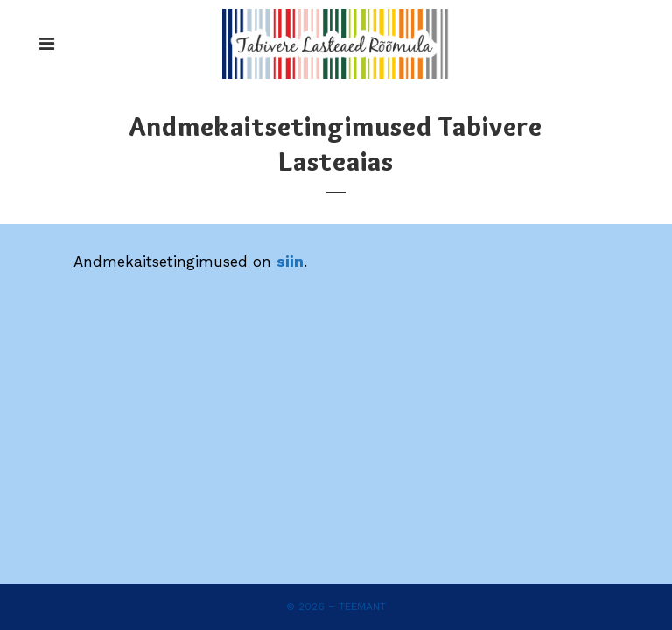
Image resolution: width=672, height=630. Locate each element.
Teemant (362, 606)
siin (290, 262)
